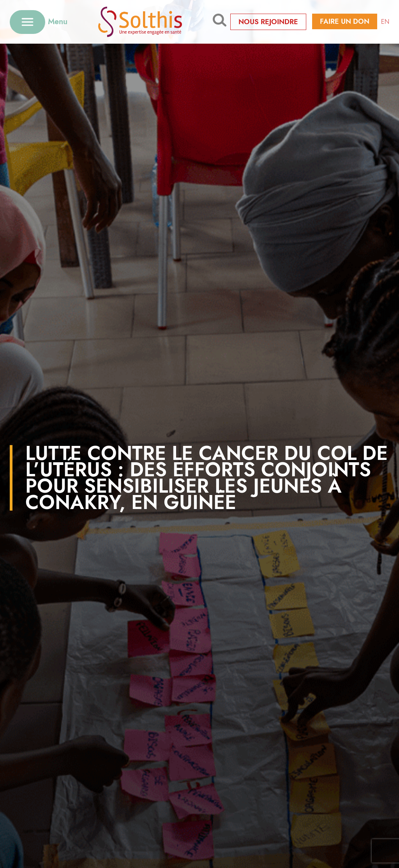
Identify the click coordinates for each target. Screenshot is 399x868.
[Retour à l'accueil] (140, 22)
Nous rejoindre (268, 22)
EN (385, 22)
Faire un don (345, 21)
